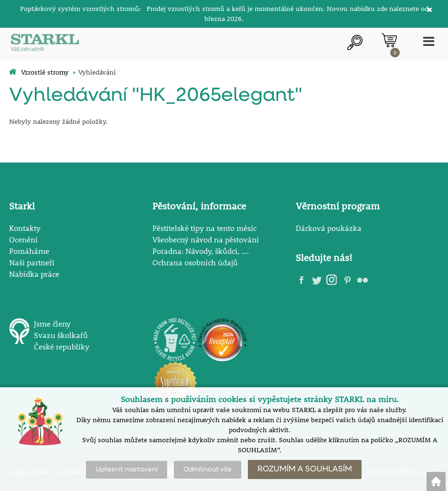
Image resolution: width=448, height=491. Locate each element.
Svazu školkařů (61, 335)
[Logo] (45, 44)
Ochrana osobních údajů (195, 262)
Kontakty (25, 228)
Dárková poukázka (329, 228)
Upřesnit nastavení (127, 469)
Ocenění (23, 239)
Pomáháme (29, 251)
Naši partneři (32, 262)
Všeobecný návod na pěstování (206, 239)
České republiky (62, 346)
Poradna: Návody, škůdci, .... (201, 251)
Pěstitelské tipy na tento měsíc (204, 228)
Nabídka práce (34, 274)
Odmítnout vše (208, 469)
